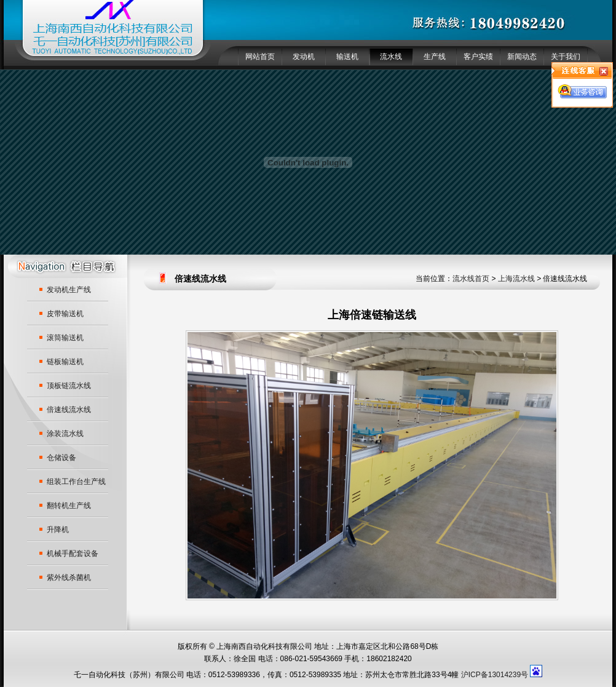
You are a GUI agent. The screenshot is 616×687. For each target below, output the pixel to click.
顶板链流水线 (69, 386)
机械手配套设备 (73, 554)
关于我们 (566, 57)
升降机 (58, 530)
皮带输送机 (65, 314)
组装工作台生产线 (76, 482)
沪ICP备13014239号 (495, 675)
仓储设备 (61, 458)
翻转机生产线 (69, 506)
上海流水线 (516, 279)
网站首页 (260, 57)
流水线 (391, 57)
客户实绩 (478, 57)
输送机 (347, 57)
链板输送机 (65, 362)
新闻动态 (522, 57)
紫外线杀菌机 (69, 578)
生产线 (435, 57)
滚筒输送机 (65, 338)
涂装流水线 (65, 434)
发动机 (304, 57)
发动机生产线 (69, 290)
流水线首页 (471, 279)
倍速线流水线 (69, 410)
